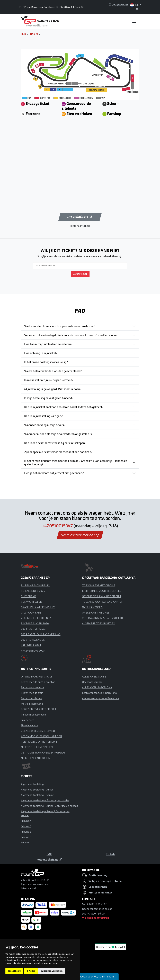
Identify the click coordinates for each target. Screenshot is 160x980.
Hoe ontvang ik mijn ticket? (41, 353)
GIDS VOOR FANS (31, 612)
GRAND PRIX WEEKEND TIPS (38, 607)
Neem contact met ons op (80, 535)
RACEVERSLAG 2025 (33, 651)
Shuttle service (29, 725)
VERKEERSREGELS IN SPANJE (38, 731)
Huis (23, 34)
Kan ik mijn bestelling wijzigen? (43, 416)
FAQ (49, 854)
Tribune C (26, 826)
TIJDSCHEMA (29, 596)
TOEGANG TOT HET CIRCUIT (99, 585)
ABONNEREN (80, 274)
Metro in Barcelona (32, 704)
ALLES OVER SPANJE (94, 676)
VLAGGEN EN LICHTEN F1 (36, 618)
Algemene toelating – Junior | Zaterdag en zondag (49, 806)
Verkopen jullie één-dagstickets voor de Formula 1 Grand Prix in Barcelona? (71, 335)
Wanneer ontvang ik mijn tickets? (45, 425)
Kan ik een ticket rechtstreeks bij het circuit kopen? (55, 443)
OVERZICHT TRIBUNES (96, 612)
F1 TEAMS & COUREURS (35, 585)
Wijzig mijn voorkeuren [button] (52, 971)
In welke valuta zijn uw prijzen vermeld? (49, 380)
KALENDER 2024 (31, 645)
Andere (25, 842)
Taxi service (27, 720)
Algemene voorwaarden (34, 884)
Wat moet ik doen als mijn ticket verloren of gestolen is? (59, 434)
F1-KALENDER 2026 (33, 591)
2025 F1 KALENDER (33, 640)
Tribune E (26, 832)
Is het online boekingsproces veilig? (46, 362)
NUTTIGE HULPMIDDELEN (37, 747)
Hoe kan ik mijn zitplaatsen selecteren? (48, 344)
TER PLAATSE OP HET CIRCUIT (39, 742)
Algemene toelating (32, 784)
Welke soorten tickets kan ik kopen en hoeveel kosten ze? (60, 326)
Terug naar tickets (80, 226)
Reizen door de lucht (33, 687)
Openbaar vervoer (92, 682)
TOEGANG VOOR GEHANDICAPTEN (103, 602)
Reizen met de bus (31, 698)
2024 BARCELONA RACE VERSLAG (41, 634)
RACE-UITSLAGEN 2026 (35, 623)
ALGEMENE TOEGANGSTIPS (98, 623)
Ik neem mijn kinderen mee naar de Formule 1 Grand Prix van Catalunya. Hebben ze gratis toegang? (76, 462)
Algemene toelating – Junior (37, 789)
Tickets (34, 34)
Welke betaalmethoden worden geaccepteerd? (53, 371)
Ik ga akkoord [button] (14, 971)
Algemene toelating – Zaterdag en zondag (45, 800)
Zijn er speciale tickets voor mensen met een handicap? (58, 452)
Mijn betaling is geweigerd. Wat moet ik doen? (53, 389)
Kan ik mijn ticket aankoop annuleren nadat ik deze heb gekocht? (64, 407)
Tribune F (26, 837)
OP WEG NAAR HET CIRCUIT (37, 676)
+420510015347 (57, 526)
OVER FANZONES (92, 607)
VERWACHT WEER (31, 602)
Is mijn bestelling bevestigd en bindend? (49, 398)
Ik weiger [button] (31, 971)
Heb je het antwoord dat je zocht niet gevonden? (54, 473)
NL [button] (135, 5)
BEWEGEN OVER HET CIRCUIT (39, 709)
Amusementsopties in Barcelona (100, 698)
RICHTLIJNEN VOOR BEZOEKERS (102, 591)
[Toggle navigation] (134, 21)
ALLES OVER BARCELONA (97, 687)
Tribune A (26, 821)
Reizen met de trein (32, 693)
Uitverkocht (80, 217)
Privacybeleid (28, 888)
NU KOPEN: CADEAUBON (35, 758)
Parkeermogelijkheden (33, 714)
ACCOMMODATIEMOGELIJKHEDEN (41, 736)
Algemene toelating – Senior (37, 795)
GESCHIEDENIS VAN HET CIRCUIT (102, 596)
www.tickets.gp (50, 859)
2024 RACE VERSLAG (33, 629)
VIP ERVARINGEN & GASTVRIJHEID (103, 618)
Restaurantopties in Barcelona (99, 693)
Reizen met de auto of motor (38, 682)
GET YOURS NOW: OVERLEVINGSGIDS (43, 752)
